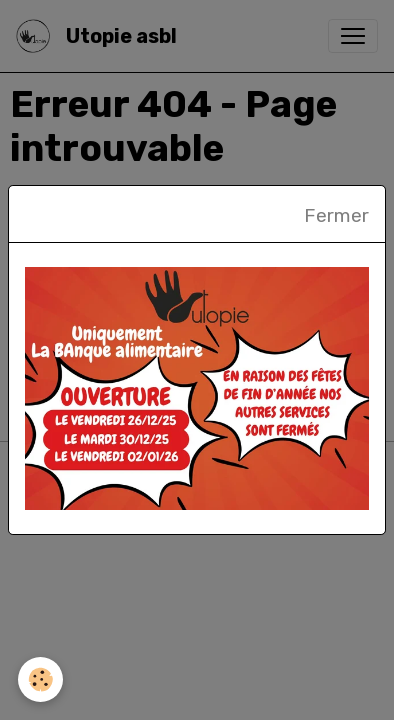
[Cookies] (40, 679)
